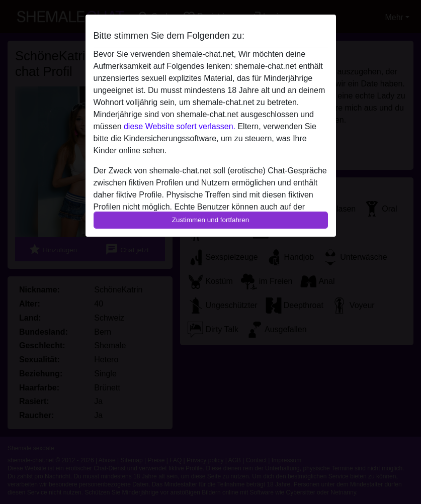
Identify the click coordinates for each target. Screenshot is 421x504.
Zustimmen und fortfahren (211, 220)
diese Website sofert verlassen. (180, 126)
